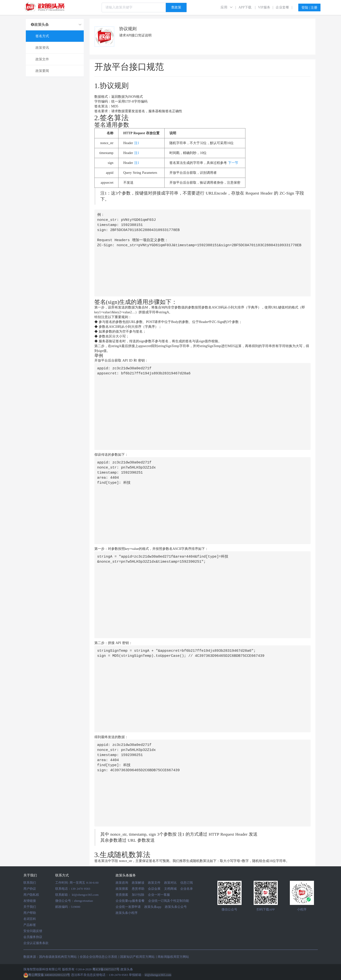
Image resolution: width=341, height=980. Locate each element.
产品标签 (30, 925)
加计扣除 (138, 895)
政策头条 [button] (56, 25)
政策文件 (154, 883)
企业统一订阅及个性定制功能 (169, 901)
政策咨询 (122, 883)
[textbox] (134, 7)
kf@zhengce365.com (85, 895)
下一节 (233, 163)
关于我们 (30, 907)
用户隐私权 (31, 895)
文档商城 (170, 889)
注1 (137, 143)
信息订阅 (187, 883)
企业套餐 (282, 7)
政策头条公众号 (176, 907)
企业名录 (187, 889)
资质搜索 (122, 895)
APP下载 (245, 7)
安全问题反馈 (33, 931)
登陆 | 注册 (309, 8)
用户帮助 (30, 913)
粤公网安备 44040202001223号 (47, 975)
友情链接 (30, 901)
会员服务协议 (33, 937)
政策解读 (138, 883)
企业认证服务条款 (36, 943)
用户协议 (30, 889)
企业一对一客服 (159, 895)
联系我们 (30, 883)
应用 (224, 7)
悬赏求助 (138, 889)
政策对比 (170, 883)
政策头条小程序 (127, 913)
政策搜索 (122, 889)
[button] (227, 7)
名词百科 (30, 919)
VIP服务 (264, 7)
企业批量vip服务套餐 (130, 901)
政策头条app (153, 907)
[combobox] (144, 7)
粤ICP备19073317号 (106, 969)
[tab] (55, 25)
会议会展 (154, 889)
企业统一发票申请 (128, 907)
